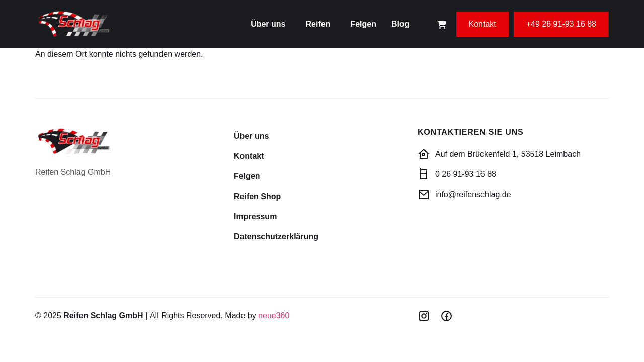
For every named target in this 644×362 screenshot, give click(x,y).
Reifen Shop (257, 196)
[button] (270, 24)
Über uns (268, 24)
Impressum (255, 216)
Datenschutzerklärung (276, 237)
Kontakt (249, 156)
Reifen (318, 24)
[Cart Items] (442, 24)
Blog (400, 24)
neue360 (274, 315)
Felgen (363, 24)
